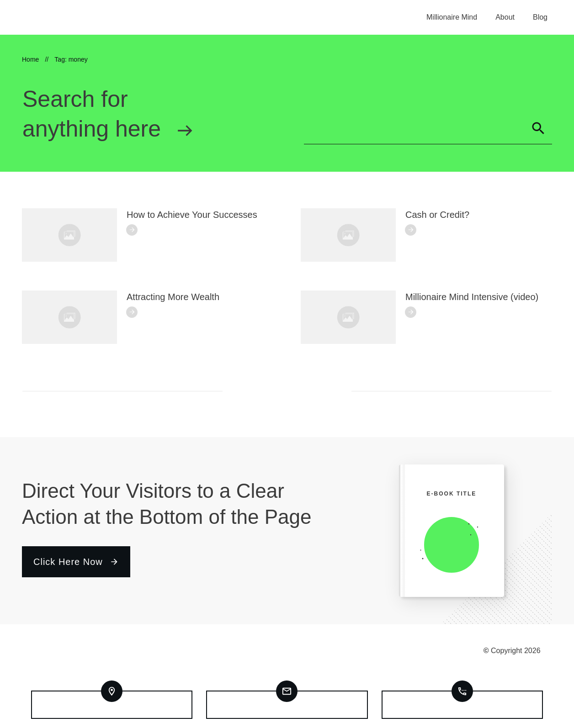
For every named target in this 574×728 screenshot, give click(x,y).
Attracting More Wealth (173, 297)
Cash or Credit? (437, 215)
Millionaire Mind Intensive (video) (472, 297)
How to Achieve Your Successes (192, 215)
